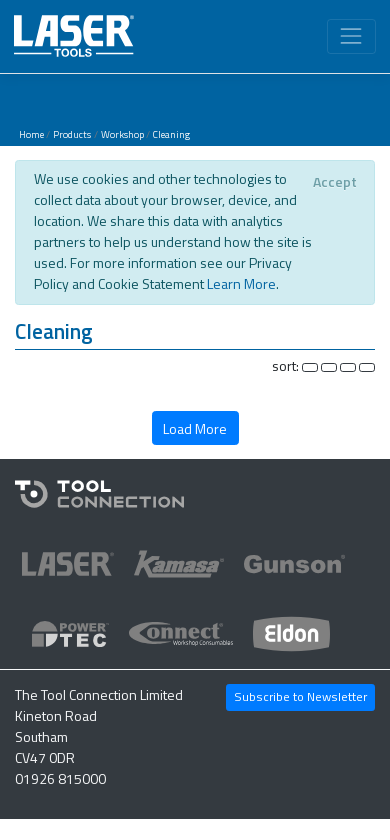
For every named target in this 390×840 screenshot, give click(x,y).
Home (31, 134)
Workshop (122, 134)
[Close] (334, 182)
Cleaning (171, 134)
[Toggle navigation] (351, 36)
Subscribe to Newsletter (300, 696)
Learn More (241, 283)
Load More (195, 428)
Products (72, 134)
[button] (195, 334)
